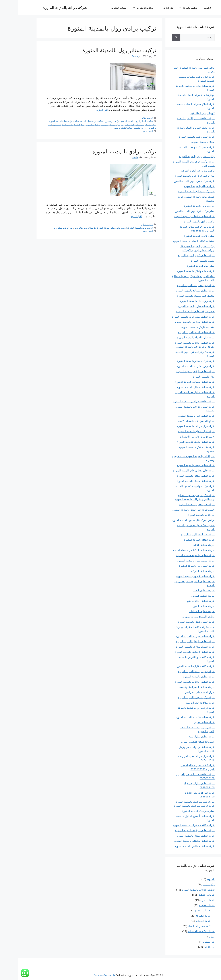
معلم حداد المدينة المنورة (183, 266)
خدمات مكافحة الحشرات (183, 931)
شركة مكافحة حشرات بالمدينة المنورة (176, 825)
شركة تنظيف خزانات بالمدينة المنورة (176, 682)
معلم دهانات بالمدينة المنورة (181, 236)
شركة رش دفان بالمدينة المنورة (179, 301)
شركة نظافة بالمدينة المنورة (181, 540)
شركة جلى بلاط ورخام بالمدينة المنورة (176, 470)
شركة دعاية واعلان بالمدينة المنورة (178, 271)
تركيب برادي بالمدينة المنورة (106, 152)
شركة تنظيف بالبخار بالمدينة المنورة (177, 641)
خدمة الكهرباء (185, 916)
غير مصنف (191, 942)
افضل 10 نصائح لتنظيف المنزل (180, 742)
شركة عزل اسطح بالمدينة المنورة (178, 431)
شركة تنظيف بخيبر (186, 722)
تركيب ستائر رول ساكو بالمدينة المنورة (85, 125)
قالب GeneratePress (86, 975)
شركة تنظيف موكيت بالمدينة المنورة (177, 830)
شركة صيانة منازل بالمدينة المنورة (178, 306)
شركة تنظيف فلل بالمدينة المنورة (178, 416)
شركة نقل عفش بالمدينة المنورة (179, 504)
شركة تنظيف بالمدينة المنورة (181, 676)
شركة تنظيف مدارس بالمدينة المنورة (176, 322)
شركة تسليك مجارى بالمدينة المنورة (177, 647)
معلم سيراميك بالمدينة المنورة (180, 811)
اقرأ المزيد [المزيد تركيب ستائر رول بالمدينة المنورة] (84, 110)
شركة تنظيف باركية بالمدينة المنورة (177, 371)
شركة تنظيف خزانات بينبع (183, 601)
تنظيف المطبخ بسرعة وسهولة (180, 616)
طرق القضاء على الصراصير (182, 692)
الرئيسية (189, 8)
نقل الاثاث (147, 8)
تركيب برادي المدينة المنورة (122, 228)
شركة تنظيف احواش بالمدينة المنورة (176, 652)
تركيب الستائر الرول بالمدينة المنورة (119, 122)
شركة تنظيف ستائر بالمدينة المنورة (177, 476)
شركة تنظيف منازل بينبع (184, 736)
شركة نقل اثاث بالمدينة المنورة (180, 534)
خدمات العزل (189, 900)
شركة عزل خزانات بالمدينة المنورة (178, 426)
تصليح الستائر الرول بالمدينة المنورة (50, 125)
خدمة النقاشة (185, 921)
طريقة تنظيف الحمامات (184, 611)
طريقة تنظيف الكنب (185, 590)
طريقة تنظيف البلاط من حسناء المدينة (176, 550)
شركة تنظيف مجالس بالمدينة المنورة (176, 846)
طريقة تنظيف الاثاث (185, 545)
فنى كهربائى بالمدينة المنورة (181, 206)
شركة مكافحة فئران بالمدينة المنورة (177, 666)
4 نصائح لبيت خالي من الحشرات (179, 437)
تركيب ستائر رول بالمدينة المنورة (101, 51)
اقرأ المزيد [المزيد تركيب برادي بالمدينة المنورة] (118, 217)
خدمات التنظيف (188, 895)
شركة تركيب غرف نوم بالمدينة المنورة (176, 181)
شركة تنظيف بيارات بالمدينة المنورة (177, 636)
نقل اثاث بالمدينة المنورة (183, 515)
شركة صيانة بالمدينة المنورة (47, 8)
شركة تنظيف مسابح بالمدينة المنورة (177, 290)
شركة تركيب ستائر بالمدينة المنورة (178, 361)
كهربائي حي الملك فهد (184, 113)
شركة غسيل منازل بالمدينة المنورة (178, 560)
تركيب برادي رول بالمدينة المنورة (46, 122)
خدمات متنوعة (189, 905)
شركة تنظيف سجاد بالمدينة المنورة (177, 481)
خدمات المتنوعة (97, 8)
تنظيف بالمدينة (169, 8)
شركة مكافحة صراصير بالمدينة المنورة (176, 401)
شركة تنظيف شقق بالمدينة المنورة (178, 442)
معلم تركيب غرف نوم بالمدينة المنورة (176, 211)
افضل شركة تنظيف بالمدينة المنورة (177, 311)
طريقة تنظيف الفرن (186, 606)
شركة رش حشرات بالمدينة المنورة (177, 285)
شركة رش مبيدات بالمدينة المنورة (178, 671)
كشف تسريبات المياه (181, 926)
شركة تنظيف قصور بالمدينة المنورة (177, 576)
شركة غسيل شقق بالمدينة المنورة (178, 622)
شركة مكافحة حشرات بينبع (182, 703)
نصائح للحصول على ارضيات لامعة (178, 421)
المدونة (193, 879)
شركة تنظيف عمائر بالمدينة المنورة (177, 387)
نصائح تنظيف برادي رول (104, 128)
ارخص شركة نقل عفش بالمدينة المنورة (175, 520)
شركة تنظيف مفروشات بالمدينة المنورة (175, 317)
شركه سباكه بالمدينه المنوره (181, 186)
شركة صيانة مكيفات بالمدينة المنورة (177, 717)
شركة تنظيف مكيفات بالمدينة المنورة (176, 216)
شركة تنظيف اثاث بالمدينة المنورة (178, 332)
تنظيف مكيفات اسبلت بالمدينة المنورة (176, 241)
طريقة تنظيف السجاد (185, 596)
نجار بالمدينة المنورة (186, 377)
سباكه (193, 937)
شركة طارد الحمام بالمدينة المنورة (178, 337)
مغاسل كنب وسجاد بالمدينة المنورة (177, 296)
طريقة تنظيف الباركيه (185, 571)
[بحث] (158, 37)
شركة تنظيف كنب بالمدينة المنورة (178, 255)
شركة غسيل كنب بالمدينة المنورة (178, 137)
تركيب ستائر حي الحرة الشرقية (180, 171)
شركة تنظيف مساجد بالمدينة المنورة (177, 382)
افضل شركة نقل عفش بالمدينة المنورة (175, 510)
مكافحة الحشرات (123, 8)
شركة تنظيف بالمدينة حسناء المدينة (177, 555)
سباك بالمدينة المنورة (185, 142)
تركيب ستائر (129, 119)
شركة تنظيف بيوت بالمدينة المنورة (178, 465)
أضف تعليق (129, 132)
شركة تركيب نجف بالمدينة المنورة (178, 697)
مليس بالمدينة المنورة (185, 261)
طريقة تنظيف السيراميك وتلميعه (179, 687)
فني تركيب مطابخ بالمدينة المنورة (178, 191)
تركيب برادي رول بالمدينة (73, 122)
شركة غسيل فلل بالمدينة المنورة (179, 566)
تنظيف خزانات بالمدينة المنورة (180, 890)
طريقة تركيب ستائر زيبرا (67, 228)
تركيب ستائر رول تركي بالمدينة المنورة (121, 125)
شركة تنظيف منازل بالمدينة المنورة (177, 836)
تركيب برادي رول (94, 122)
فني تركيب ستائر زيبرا (44, 228)
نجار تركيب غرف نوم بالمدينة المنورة (176, 176)
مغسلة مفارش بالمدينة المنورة (180, 327)
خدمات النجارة (185, 910)
